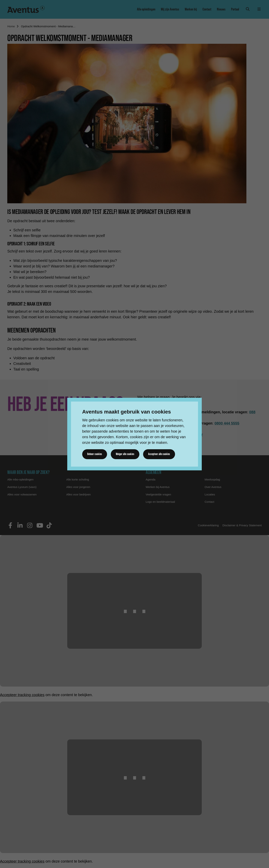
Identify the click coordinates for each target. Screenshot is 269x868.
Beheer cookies (95, 454)
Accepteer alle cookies (160, 454)
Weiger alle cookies (125, 454)
